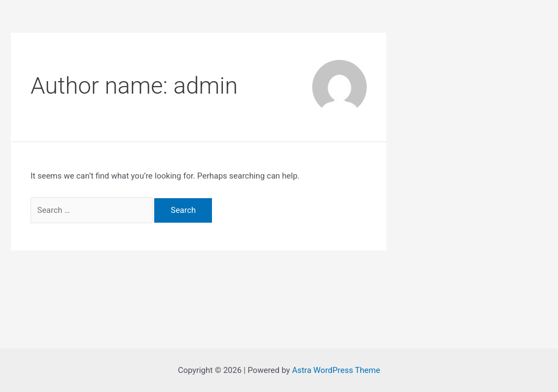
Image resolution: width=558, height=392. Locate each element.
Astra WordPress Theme (336, 370)
